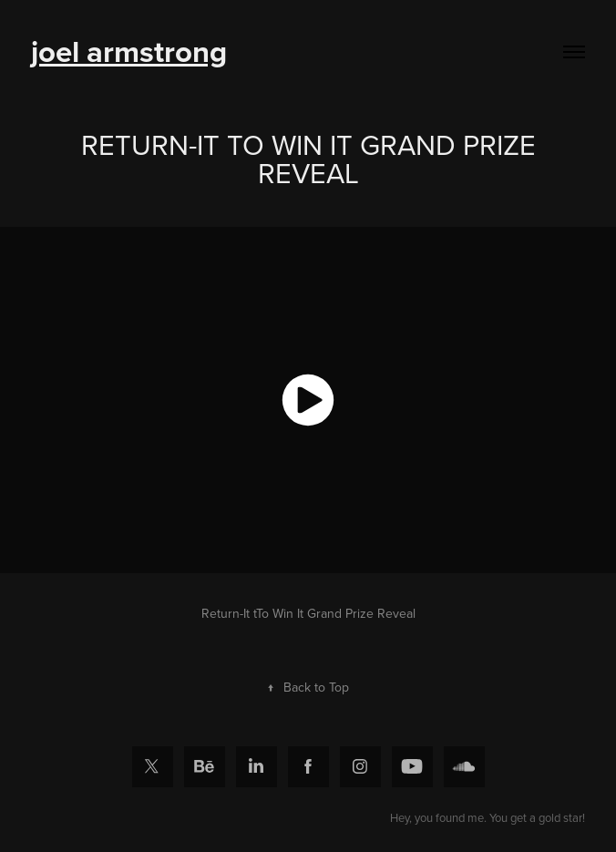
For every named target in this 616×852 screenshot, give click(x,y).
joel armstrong (129, 51)
